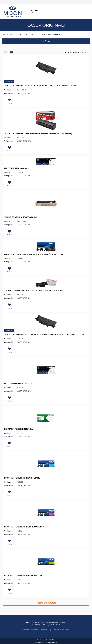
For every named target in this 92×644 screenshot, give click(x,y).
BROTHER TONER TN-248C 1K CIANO (22, 478)
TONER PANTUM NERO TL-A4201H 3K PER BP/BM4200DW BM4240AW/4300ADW (44, 335)
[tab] (7, 53)
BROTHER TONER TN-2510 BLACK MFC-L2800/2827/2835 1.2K (34, 254)
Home (4, 35)
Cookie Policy (46, 630)
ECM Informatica (51, 642)
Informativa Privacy (30, 630)
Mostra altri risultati (46, 603)
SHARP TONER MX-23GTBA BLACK (21, 217)
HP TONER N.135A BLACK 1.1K (19, 384)
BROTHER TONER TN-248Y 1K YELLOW (23, 576)
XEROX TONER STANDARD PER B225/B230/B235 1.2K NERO (33, 291)
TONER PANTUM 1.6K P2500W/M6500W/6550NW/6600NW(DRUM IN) (38, 134)
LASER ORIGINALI (55, 35)
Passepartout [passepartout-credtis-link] (51, 640)
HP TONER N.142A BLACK (17, 168)
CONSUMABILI (30, 35)
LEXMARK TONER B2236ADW (19, 429)
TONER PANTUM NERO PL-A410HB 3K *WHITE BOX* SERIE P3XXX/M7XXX (40, 86)
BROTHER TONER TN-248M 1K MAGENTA (24, 527)
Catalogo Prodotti (15, 35)
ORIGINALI (42, 35)
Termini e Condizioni (61, 630)
